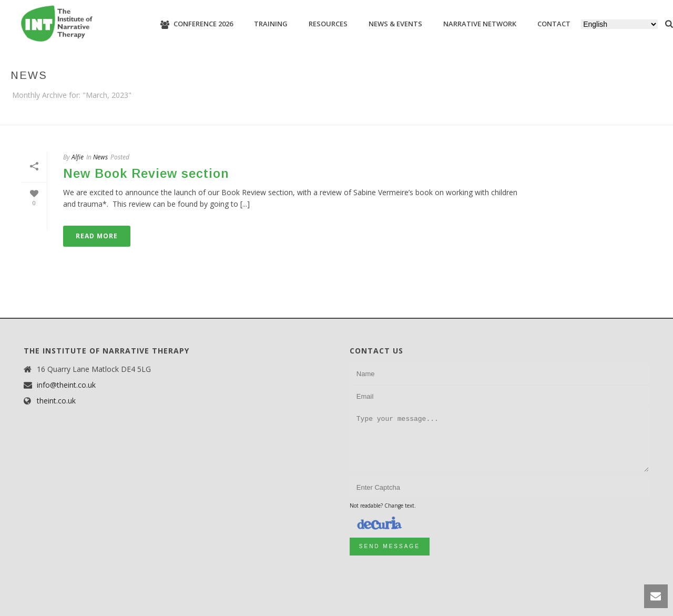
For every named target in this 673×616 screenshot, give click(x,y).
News (100, 157)
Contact (554, 24)
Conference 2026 (197, 24)
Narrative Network (480, 24)
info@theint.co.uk (66, 385)
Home (642, 115)
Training (271, 24)
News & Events (395, 24)
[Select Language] (619, 24)
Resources (328, 24)
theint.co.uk (56, 401)
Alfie (78, 157)
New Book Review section (146, 173)
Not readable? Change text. (383, 506)
